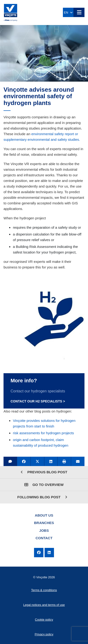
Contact (44, 538)
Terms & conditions (44, 590)
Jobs (44, 530)
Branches (44, 523)
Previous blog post (44, 472)
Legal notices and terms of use (44, 605)
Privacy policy (44, 634)
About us (44, 515)
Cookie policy (44, 620)
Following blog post (42, 497)
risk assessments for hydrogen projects (43, 433)
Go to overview (44, 485)
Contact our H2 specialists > (38, 401)
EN (68, 13)
